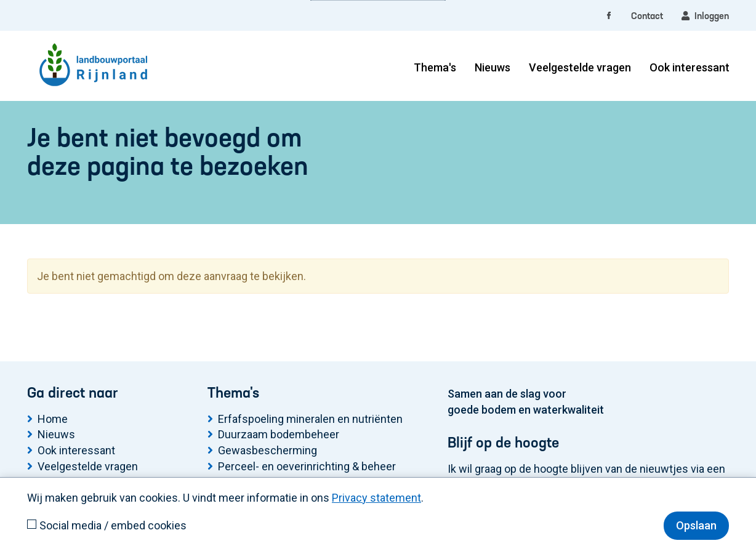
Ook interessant (690, 67)
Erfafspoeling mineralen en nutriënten (310, 419)
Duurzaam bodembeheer (279, 434)
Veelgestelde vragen (580, 67)
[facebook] (609, 17)
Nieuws (493, 67)
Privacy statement (376, 498)
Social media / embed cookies (113, 525)
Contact (647, 16)
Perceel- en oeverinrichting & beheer (307, 466)
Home (53, 419)
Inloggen (705, 16)
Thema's (435, 67)
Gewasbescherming (267, 450)
